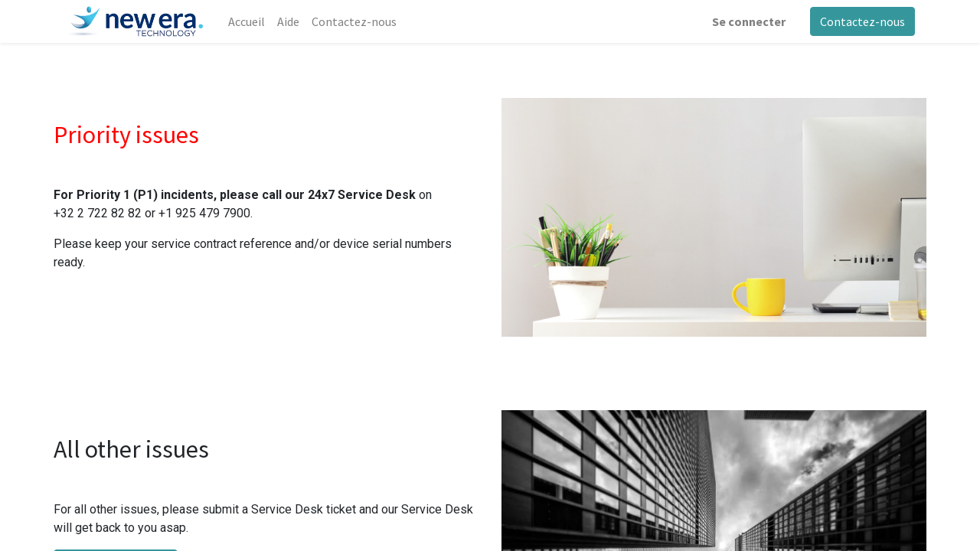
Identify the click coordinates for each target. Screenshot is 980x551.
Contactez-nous (862, 21)
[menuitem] (247, 21)
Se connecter (749, 21)
